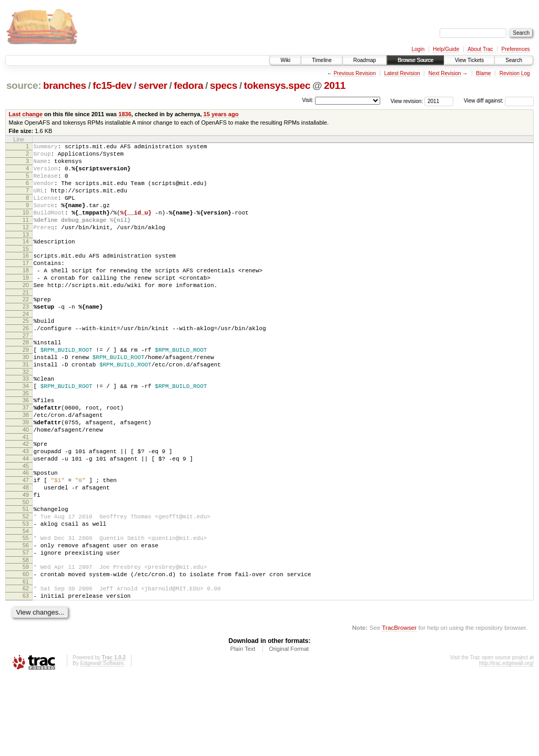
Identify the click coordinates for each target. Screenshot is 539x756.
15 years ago (221, 114)
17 (26, 285)
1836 (125, 114)
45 (26, 523)
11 (26, 236)
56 (26, 615)
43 (26, 505)
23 (26, 336)
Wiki (285, 60)
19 (26, 303)
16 (26, 276)
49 (26, 556)
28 (26, 377)
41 (26, 489)
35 (26, 437)
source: (24, 85)
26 (26, 361)
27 (26, 370)
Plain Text (243, 728)
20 (26, 312)
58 (26, 632)
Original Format (289, 728)
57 (26, 624)
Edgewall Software (102, 742)
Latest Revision (402, 73)
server (153, 85)
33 (26, 420)
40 (26, 480)
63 (26, 673)
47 (26, 538)
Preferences (516, 49)
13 (26, 253)
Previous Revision (354, 73)
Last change (26, 114)
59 (26, 639)
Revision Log (515, 73)
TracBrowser (399, 706)
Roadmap (365, 60)
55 (26, 606)
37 (26, 453)
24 (26, 345)
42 (26, 496)
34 (26, 428)
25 (26, 352)
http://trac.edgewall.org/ (506, 742)
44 (26, 514)
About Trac (480, 49)
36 (26, 444)
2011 (335, 85)
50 (26, 565)
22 (26, 328)
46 (26, 529)
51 (26, 572)
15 (26, 269)
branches (65, 85)
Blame (483, 73)
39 (26, 471)
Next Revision (445, 73)
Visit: (308, 100)
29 (26, 386)
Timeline (322, 60)
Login (418, 49)
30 (26, 395)
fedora (189, 85)
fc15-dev (112, 85)
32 (26, 413)
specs (223, 85)
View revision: (407, 101)
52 (26, 581)
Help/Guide (446, 49)
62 (26, 664)
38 (26, 462)
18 (26, 294)
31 (26, 404)
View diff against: (499, 101)
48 (26, 547)
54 (26, 599)
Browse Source (415, 60)
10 (26, 227)
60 (26, 648)
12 (26, 244)
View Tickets (469, 60)
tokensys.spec (277, 85)
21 (26, 321)
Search (514, 60)
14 (26, 260)
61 (26, 657)
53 (26, 590)
